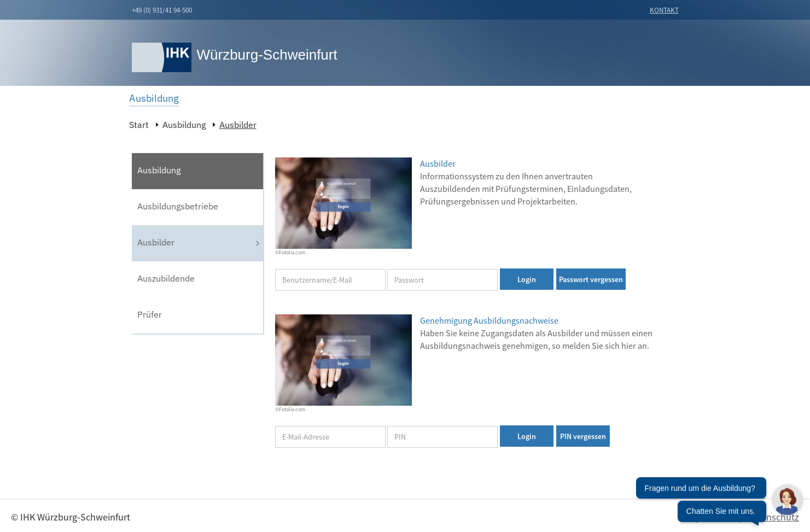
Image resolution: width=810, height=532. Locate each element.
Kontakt (664, 10)
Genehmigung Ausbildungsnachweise (489, 320)
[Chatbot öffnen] (719, 502)
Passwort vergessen (591, 279)
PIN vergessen (583, 436)
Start (139, 125)
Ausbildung (184, 125)
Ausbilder (238, 125)
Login (527, 279)
